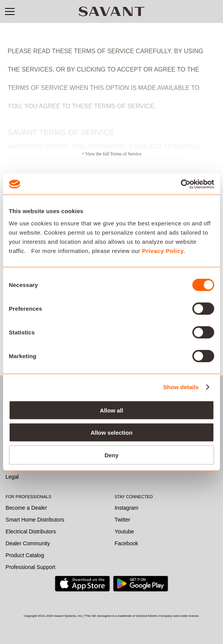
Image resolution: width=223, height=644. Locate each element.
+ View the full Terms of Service (112, 154)
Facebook (126, 543)
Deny (112, 455)
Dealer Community (28, 543)
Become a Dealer (26, 508)
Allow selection (111, 433)
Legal (12, 477)
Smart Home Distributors (35, 520)
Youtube (124, 532)
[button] (10, 11)
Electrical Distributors (31, 532)
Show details (181, 387)
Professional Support (31, 567)
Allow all (112, 410)
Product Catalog (25, 555)
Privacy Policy (163, 250)
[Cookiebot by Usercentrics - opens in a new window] (181, 184)
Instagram (126, 508)
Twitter (122, 520)
